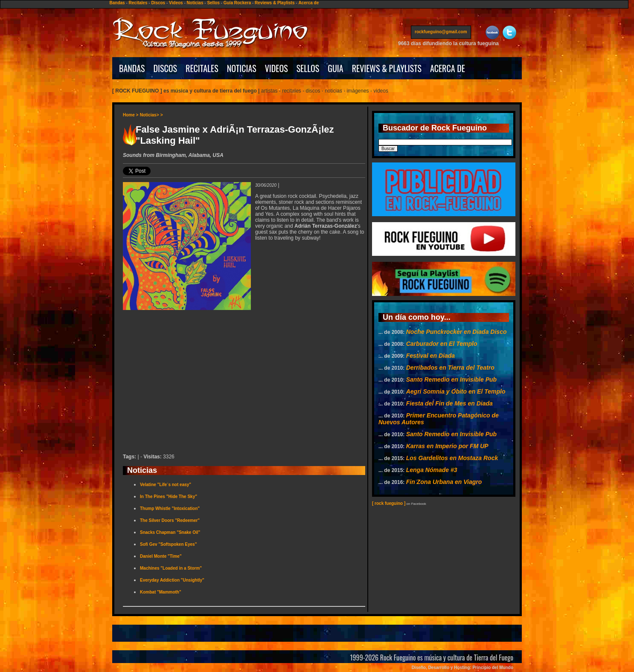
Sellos (213, 3)
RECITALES (202, 68)
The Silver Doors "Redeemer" (170, 520)
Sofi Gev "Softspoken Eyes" (168, 544)
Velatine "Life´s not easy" (166, 485)
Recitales (138, 3)
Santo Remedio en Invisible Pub (451, 379)
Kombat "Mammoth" (161, 592)
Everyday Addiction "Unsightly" (172, 580)
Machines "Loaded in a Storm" (171, 568)
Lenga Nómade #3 (432, 470)
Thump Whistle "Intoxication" (170, 508)
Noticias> (150, 115)
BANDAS (132, 68)
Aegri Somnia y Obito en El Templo (456, 391)
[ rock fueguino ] (389, 503)
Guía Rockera (237, 3)
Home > (131, 115)
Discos (158, 3)
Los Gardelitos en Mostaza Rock (452, 458)
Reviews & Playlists (275, 3)
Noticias (195, 3)
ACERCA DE (448, 68)
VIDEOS (276, 68)
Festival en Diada (430, 356)
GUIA (335, 68)
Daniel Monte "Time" (161, 556)
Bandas (117, 3)
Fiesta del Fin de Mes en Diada (449, 403)
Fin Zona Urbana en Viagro (444, 482)
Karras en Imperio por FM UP (447, 446)
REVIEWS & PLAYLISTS (387, 68)
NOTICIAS (242, 68)
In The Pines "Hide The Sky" (169, 497)
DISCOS (166, 68)
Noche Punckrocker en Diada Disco (457, 332)
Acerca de (308, 3)
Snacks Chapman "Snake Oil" (170, 532)
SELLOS (308, 68)
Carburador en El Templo (442, 344)
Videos (176, 3)
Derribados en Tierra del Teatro (450, 368)
